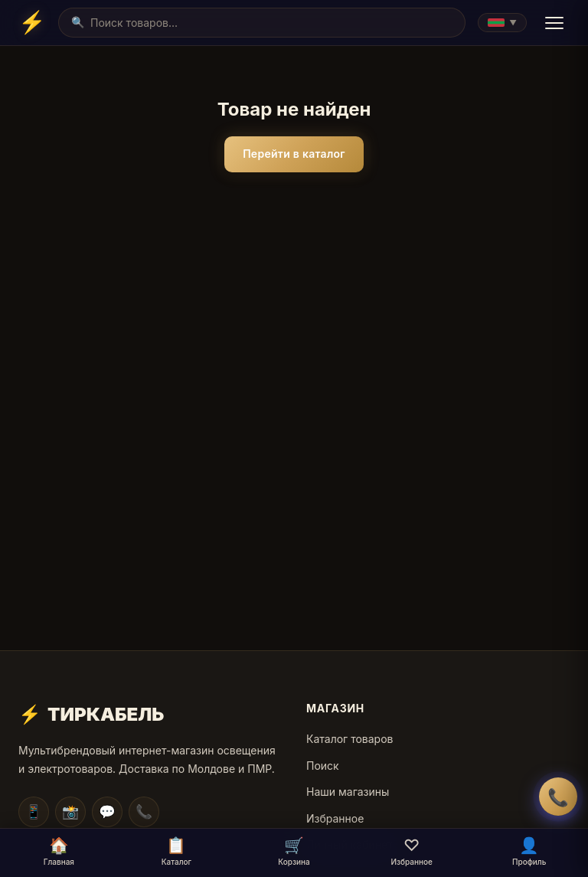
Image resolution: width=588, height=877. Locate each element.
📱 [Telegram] (34, 812)
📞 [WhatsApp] (144, 812)
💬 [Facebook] (107, 812)
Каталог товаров (350, 739)
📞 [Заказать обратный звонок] (558, 797)
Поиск (323, 766)
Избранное (335, 818)
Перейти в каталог (294, 154)
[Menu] (554, 23)
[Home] (32, 22)
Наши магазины (348, 792)
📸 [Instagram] (70, 812)
